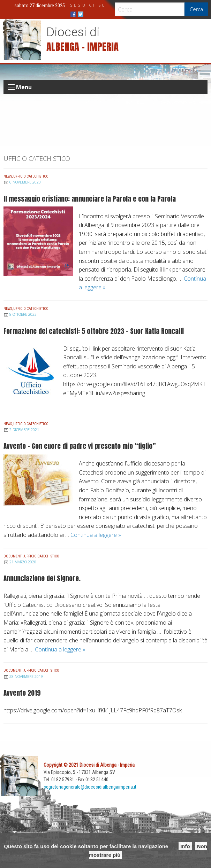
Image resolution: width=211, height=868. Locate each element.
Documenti (13, 556)
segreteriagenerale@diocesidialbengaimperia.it (90, 787)
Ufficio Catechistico (31, 176)
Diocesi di (73, 32)
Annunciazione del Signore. (42, 578)
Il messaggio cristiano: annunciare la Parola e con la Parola (90, 199)
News (8, 176)
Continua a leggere (96, 535)
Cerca (196, 9)
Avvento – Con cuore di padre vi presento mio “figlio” (80, 446)
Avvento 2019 (22, 693)
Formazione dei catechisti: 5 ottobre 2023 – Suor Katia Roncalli (94, 331)
